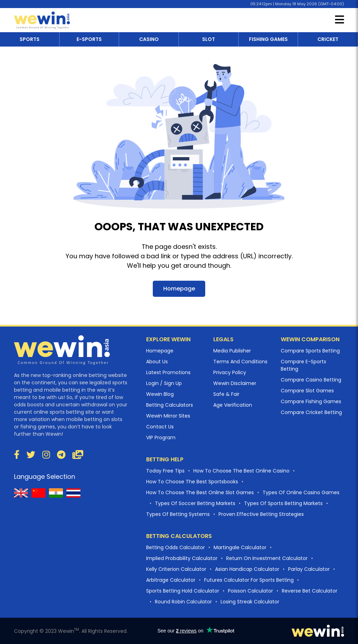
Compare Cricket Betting (311, 412)
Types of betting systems (178, 514)
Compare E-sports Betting (303, 365)
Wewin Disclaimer (235, 383)
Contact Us (160, 427)
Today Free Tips (165, 471)
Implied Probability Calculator (182, 558)
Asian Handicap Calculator (247, 569)
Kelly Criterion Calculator (176, 569)
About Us (157, 362)
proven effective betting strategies (261, 514)
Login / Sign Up (164, 383)
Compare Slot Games (307, 391)
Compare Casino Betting (311, 380)
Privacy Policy (230, 372)
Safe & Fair (226, 394)
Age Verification (233, 405)
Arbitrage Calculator (171, 580)
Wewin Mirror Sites (168, 416)
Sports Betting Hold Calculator (183, 591)
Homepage (179, 289)
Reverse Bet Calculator (310, 591)
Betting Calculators (170, 405)
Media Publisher (232, 351)
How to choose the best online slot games (200, 492)
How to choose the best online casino (241, 471)
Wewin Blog (160, 394)
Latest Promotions (168, 372)
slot (209, 39)
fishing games (268, 39)
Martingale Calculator (240, 547)
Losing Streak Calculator (250, 602)
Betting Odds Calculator (176, 547)
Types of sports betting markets (283, 503)
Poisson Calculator (250, 591)
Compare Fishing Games (311, 401)
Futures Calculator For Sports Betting (249, 580)
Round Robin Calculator (183, 602)
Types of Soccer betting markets (195, 503)
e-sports (89, 39)
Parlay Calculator (309, 569)
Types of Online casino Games (301, 492)
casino (149, 39)
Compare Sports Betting (310, 351)
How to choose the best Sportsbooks (192, 482)
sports (30, 39)
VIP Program (161, 437)
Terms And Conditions (240, 362)
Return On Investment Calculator (267, 558)
